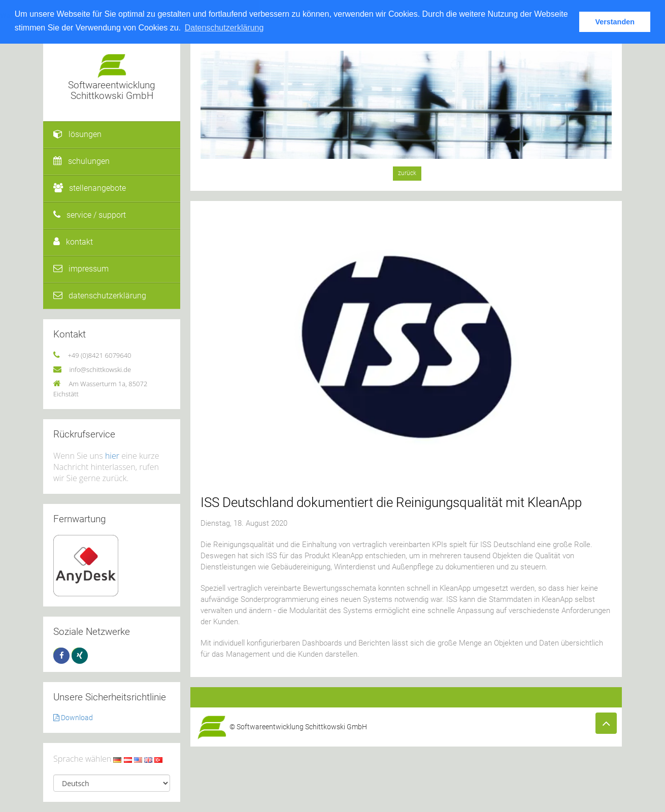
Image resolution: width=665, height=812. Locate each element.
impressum (81, 269)
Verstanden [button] (615, 22)
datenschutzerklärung (100, 296)
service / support (90, 215)
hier (112, 456)
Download (73, 718)
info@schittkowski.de (100, 369)
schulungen (81, 161)
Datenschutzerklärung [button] (224, 28)
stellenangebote (90, 188)
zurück (407, 173)
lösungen (77, 134)
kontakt (73, 242)
